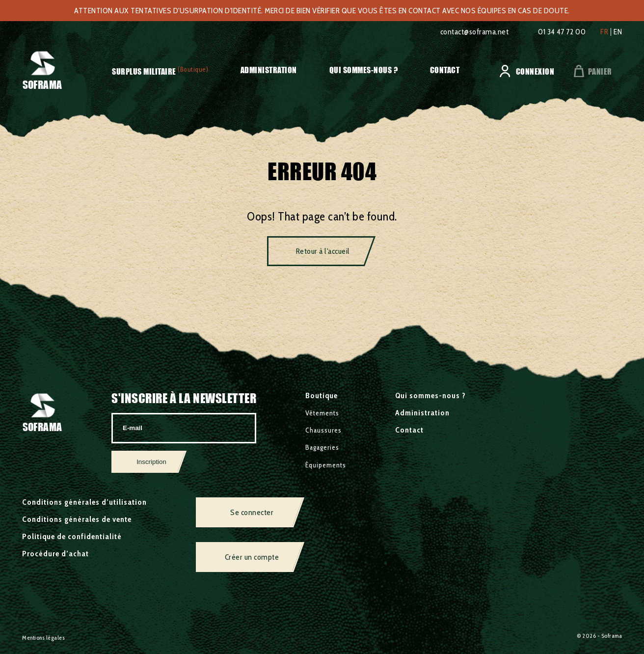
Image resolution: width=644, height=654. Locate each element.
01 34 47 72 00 (562, 32)
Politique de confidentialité (72, 536)
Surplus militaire (144, 71)
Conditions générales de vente (77, 519)
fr (604, 32)
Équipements (326, 465)
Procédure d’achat (55, 554)
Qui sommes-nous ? (364, 70)
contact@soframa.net (475, 32)
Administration (269, 70)
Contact (445, 70)
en (618, 32)
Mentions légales (43, 638)
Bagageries (322, 447)
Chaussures (323, 430)
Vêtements (322, 413)
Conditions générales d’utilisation (84, 502)
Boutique (322, 395)
